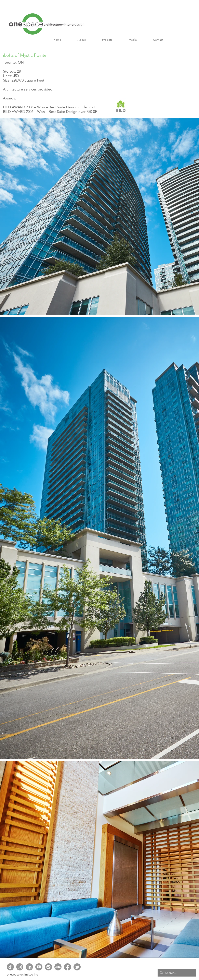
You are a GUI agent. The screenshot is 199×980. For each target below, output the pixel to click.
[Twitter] (77, 967)
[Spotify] (48, 967)
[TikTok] (10, 967)
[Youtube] (39, 967)
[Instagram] (20, 967)
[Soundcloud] (58, 967)
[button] (82, 40)
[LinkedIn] (29, 967)
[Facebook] (68, 967)
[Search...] (176, 973)
